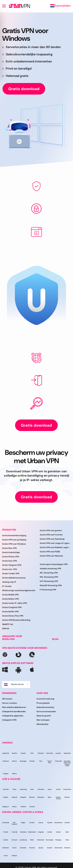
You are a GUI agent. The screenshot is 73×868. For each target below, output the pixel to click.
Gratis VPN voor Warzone (51, 556)
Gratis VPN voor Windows (14, 544)
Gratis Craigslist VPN (12, 607)
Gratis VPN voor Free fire (51, 535)
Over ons (42, 693)
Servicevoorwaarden (46, 711)
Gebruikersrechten (45, 707)
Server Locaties (9, 703)
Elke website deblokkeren (14, 707)
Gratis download (24, 89)
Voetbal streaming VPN (50, 569)
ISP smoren (7, 699)
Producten (9, 530)
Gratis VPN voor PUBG (50, 552)
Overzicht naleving (45, 699)
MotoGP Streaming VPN (51, 585)
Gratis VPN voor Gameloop (52, 539)
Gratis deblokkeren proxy (14, 578)
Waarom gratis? (44, 716)
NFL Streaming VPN (49, 573)
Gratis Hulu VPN (9, 561)
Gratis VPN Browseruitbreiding (16, 620)
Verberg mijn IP (9, 582)
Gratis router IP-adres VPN (14, 603)
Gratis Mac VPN (9, 548)
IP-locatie (7, 586)
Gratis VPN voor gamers (51, 530)
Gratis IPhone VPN (11, 557)
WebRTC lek (8, 624)
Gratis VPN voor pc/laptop (14, 540)
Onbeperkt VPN (9, 720)
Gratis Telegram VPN (12, 565)
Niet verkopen (43, 720)
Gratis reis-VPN (9, 569)
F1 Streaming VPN (48, 590)
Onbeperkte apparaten (13, 716)
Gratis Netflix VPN (10, 612)
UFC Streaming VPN (49, 581)
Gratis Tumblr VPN (11, 574)
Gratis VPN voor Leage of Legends (55, 543)
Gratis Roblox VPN (10, 599)
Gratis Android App (11, 552)
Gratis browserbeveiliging (14, 535)
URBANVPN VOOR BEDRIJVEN (12, 638)
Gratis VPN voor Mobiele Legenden (55, 547)
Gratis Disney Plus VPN (13, 616)
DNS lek (6, 628)
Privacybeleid (43, 703)
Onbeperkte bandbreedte (14, 711)
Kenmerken (9, 693)
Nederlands (16, 684)
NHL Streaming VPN (49, 577)
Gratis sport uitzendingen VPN (54, 564)
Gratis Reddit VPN (10, 595)
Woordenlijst (42, 724)
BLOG (55, 639)
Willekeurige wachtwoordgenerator (19, 590)
